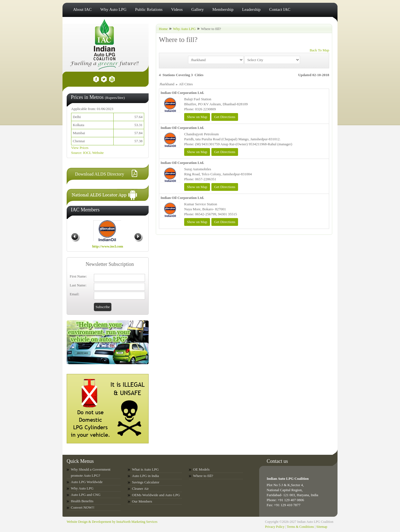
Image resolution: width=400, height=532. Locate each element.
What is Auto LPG (145, 469)
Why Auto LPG (113, 9)
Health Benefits (82, 501)
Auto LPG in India (145, 476)
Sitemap (322, 527)
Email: (75, 294)
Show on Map (197, 117)
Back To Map (319, 50)
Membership (223, 9)
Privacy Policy (275, 527)
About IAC (82, 9)
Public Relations (149, 9)
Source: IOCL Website (87, 153)
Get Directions (225, 117)
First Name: (78, 276)
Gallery (198, 9)
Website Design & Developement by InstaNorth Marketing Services (112, 522)
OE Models (201, 469)
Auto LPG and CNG (86, 495)
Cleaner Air (140, 489)
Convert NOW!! (83, 507)
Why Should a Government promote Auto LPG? (91, 472)
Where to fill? (203, 476)
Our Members (142, 501)
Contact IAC (280, 9)
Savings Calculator (146, 482)
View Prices (80, 148)
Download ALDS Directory (100, 174)
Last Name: (78, 285)
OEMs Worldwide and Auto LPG (156, 495)
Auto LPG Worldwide (87, 482)
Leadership (251, 9)
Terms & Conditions (300, 527)
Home (163, 29)
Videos (177, 9)
